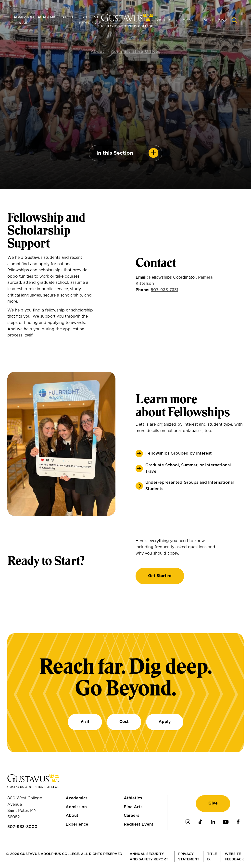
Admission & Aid (24, 20)
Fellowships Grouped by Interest (179, 453)
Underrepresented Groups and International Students (190, 486)
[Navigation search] (235, 20)
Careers (132, 816)
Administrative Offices (136, 46)
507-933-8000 (22, 827)
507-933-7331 (164, 290)
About (69, 17)
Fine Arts (133, 807)
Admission (76, 807)
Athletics (133, 798)
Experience (77, 824)
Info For (211, 20)
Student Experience (90, 20)
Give (213, 803)
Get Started (160, 576)
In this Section (115, 153)
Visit (161, 20)
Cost (174, 20)
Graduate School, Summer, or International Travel (188, 468)
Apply (188, 20)
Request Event (139, 824)
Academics (48, 17)
